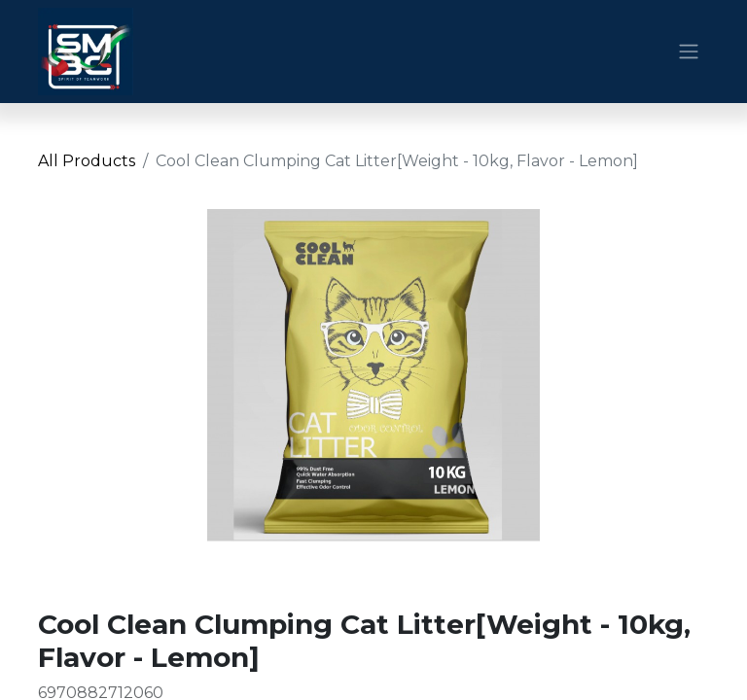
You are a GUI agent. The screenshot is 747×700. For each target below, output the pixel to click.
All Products (87, 161)
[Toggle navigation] (689, 52)
